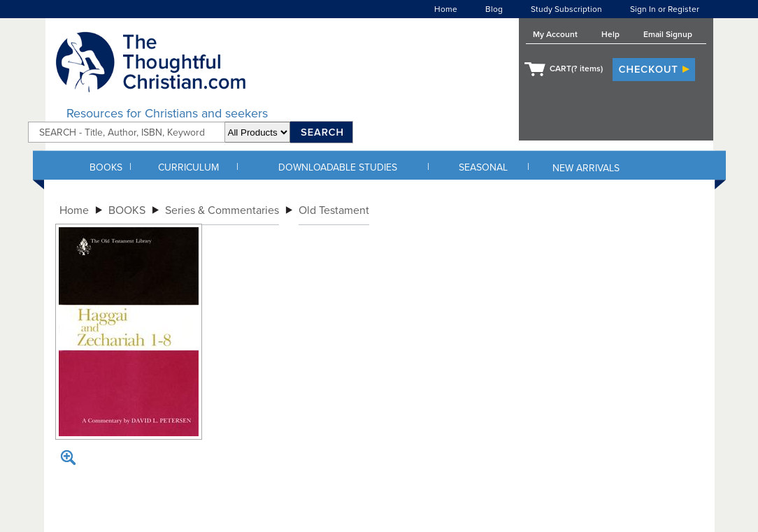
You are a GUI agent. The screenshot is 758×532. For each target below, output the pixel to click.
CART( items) (576, 69)
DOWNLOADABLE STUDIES (338, 167)
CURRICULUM (188, 167)
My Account (555, 34)
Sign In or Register (665, 9)
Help (610, 34)
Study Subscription (566, 9)
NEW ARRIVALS (586, 168)
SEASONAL (483, 167)
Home (446, 9)
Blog (494, 9)
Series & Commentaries (222, 210)
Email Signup (668, 34)
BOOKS (106, 167)
